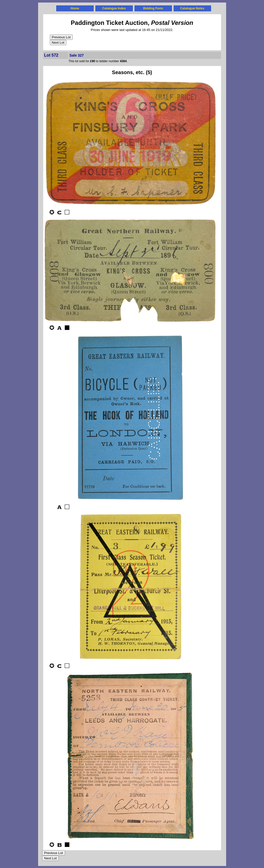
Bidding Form (153, 8)
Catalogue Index (114, 8)
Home (75, 8)
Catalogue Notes (192, 8)
